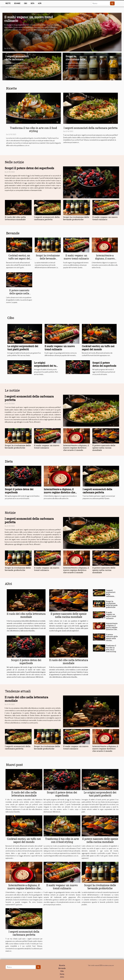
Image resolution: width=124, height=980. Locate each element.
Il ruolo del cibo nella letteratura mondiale (15, 218)
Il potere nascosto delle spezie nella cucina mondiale (19, 293)
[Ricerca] (100, 3)
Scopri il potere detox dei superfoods (29, 168)
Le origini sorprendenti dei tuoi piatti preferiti (23, 348)
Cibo (26, 3)
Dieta (32, 3)
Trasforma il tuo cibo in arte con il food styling (33, 129)
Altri (40, 3)
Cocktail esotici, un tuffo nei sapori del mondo (19, 258)
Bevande (17, 3)
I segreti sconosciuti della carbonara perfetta (17, 59)
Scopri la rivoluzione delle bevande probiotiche (75, 61)
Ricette (8, 3)
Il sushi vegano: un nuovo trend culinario (29, 19)
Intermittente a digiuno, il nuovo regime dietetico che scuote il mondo (105, 260)
